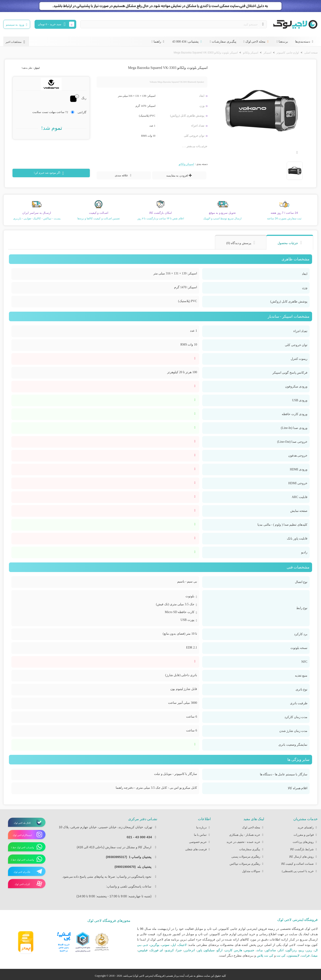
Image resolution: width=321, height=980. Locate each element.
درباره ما (203, 828)
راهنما (159, 42)
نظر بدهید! (27, 68)
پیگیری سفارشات (252, 849)
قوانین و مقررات (306, 835)
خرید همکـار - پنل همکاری (247, 835)
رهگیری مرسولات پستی (248, 857)
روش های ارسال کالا (303, 857)
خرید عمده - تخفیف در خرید (245, 842)
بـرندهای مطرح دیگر (240, 955)
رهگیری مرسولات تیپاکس (247, 864)
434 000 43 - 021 (139, 837)
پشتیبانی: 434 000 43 (187, 42)
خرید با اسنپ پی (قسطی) (300, 871)
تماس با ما (202, 835)
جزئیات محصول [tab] (288, 243)
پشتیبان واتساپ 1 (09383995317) (130, 857)
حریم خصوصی (200, 842)
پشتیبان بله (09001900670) (134, 867)
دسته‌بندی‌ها (305, 42)
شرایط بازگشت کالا (304, 849)
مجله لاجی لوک (257, 42)
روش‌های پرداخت (305, 842)
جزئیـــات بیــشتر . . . (195, 146)
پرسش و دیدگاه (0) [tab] (239, 243)
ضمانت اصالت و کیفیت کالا (299, 864)
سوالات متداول (253, 871)
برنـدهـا (283, 42)
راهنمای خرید (308, 828)
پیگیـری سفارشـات (224, 42)
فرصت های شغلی (198, 849)
